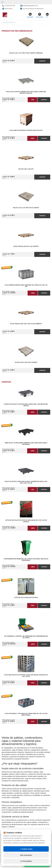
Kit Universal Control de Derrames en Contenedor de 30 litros (26, 637)
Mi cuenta (40, 15)
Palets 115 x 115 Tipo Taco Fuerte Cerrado (26, 53)
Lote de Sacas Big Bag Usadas (26, 598)
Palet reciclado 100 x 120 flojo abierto (26, 324)
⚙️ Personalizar (26, 861)
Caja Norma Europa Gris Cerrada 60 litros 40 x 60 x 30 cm (26, 286)
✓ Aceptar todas (26, 849)
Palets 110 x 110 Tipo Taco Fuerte (26, 208)
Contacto (30, 15)
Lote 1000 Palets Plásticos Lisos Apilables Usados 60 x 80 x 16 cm (26, 676)
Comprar (42, 61)
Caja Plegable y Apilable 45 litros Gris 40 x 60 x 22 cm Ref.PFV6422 (26, 714)
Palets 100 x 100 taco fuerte (26, 362)
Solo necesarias (26, 855)
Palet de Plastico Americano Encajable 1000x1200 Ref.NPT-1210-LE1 (26, 92)
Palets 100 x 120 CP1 (26, 169)
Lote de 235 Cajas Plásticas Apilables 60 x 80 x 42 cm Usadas (26, 521)
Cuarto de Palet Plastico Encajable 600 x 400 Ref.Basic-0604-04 (26, 405)
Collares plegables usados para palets (26, 130)
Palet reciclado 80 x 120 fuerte (26, 246)
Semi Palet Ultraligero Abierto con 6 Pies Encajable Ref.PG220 (26, 444)
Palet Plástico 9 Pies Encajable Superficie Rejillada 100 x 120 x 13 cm (26, 482)
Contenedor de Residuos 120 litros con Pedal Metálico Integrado (26, 560)
